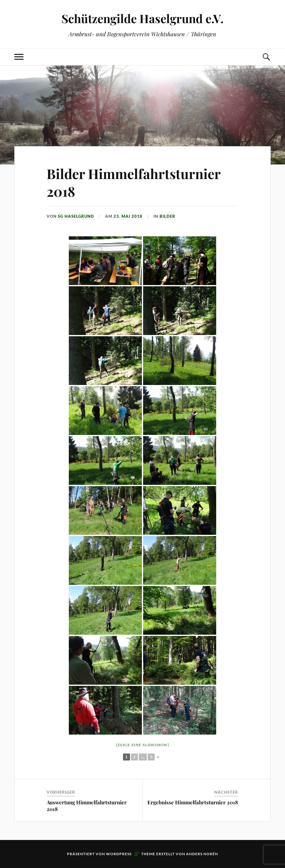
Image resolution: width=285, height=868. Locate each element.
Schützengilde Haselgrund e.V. (142, 18)
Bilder (167, 216)
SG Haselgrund (76, 216)
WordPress (119, 854)
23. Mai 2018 (128, 216)
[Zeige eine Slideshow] (142, 745)
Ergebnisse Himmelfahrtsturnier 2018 (193, 802)
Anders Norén (202, 854)
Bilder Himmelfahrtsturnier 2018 (134, 182)
